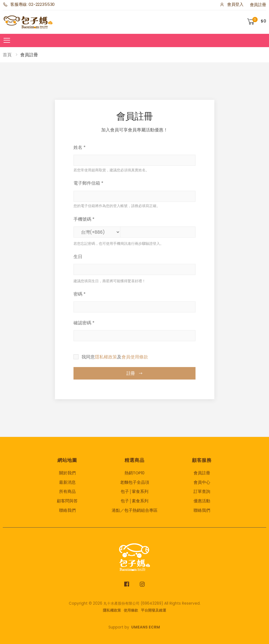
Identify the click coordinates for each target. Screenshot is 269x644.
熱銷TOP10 (134, 473)
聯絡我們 (67, 510)
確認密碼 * (84, 323)
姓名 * (80, 147)
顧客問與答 (67, 501)
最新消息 (67, 482)
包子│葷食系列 (134, 492)
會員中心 (202, 482)
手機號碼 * (84, 219)
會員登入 (232, 4)
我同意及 (115, 357)
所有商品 (67, 492)
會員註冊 (258, 5)
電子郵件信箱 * (88, 183)
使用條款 (131, 610)
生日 (78, 257)
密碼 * (80, 294)
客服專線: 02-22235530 (29, 4)
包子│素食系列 (134, 501)
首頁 (7, 55)
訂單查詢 (202, 492)
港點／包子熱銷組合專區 (135, 510)
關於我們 (67, 473)
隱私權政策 (106, 357)
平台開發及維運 (153, 610)
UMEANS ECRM (146, 627)
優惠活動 (202, 501)
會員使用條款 (135, 357)
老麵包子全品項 (135, 482)
